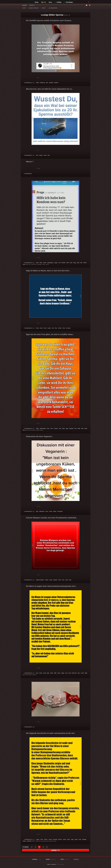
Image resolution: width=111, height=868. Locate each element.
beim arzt (74, 673)
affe (82, 429)
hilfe (68, 263)
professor (29, 841)
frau (56, 328)
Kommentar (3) (28, 673)
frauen (47, 580)
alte (47, 83)
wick (67, 580)
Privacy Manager (60, 864)
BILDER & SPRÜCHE (33, 8)
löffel (38, 83)
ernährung (42, 83)
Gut (26, 78)
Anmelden (24, 5)
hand (64, 429)
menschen (60, 511)
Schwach (32, 78)
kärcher (64, 263)
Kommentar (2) (28, 83)
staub (45, 263)
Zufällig (58, 2)
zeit (60, 429)
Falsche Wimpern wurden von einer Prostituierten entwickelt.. (52, 518)
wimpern (55, 580)
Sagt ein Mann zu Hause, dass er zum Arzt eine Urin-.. (48, 271)
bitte (86, 673)
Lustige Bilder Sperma (52, 15)
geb (37, 511)
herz (52, 429)
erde (71, 263)
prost (60, 580)
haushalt (55, 839)
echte (52, 673)
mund (82, 673)
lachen (46, 839)
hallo (41, 263)
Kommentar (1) (28, 580)
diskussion (42, 511)
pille (78, 263)
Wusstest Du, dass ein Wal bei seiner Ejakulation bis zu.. (49, 89)
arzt (53, 328)
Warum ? (30, 162)
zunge (50, 839)
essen (51, 511)
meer (45, 155)
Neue (50, 2)
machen (56, 429)
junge (24, 841)
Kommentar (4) (28, 263)
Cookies (49, 864)
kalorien (56, 83)
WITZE (24, 8)
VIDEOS (43, 8)
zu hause (68, 328)
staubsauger (50, 263)
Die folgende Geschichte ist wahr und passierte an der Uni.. (51, 733)
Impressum (54, 864)
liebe (79, 429)
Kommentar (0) (28, 174)
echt (70, 673)
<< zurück (26, 847)
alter (37, 263)
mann (41, 328)
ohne (59, 673)
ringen (49, 328)
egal (67, 429)
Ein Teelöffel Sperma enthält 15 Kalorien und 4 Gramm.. (49, 20)
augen (56, 263)
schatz (60, 328)
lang (70, 580)
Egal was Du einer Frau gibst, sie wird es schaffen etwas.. (50, 334)
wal (37, 155)
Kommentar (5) (28, 155)
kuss (47, 511)
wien (80, 839)
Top (44, 2)
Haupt (37, 2)
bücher (60, 839)
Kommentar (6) (28, 511)
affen (38, 429)
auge (75, 263)
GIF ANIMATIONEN (53, 8)
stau (24, 264)
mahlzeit (71, 429)
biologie (84, 839)
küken (55, 511)
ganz (69, 839)
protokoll (51, 83)
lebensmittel (43, 429)
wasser (41, 155)
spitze (76, 839)
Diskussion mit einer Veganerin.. (39, 436)
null (60, 263)
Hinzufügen (68, 2)
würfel (85, 263)
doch (45, 328)
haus (38, 328)
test (49, 155)
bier (37, 673)
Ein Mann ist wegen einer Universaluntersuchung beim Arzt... (51, 586)
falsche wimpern (40, 580)
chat (64, 328)
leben (86, 429)
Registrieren (32, 5)
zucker (65, 839)
